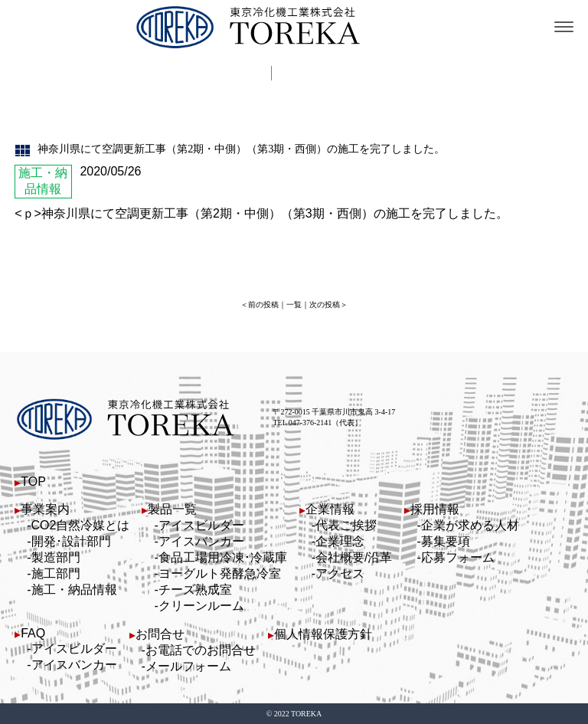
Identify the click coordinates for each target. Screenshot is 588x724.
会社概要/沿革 (354, 557)
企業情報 (330, 509)
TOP (33, 482)
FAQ (33, 633)
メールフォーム (188, 666)
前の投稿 (263, 305)
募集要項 (446, 541)
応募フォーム (458, 557)
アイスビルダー (201, 525)
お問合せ (160, 634)
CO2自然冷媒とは (81, 525)
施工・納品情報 (74, 590)
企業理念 (340, 541)
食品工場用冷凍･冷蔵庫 (223, 557)
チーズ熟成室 (195, 590)
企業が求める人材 (470, 525)
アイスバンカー (201, 541)
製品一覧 (172, 509)
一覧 (294, 305)
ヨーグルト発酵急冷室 (220, 573)
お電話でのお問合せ (201, 650)
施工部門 (56, 573)
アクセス (340, 573)
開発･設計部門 (71, 541)
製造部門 (56, 557)
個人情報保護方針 (323, 634)
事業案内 (45, 509)
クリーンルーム (201, 606)
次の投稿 (325, 305)
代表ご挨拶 (346, 525)
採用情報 (435, 509)
